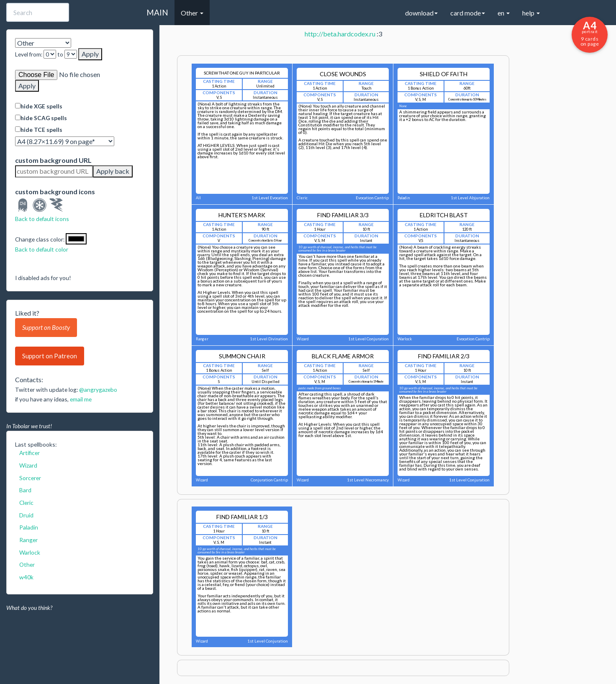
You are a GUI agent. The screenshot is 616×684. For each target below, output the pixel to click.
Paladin (29, 527)
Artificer (30, 453)
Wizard (28, 465)
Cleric (26, 503)
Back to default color (42, 249)
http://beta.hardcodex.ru (340, 34)
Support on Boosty (46, 327)
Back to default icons (42, 219)
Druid (26, 515)
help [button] (531, 13)
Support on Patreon (50, 356)
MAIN (157, 12)
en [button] (504, 13)
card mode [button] (468, 13)
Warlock (30, 552)
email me (81, 399)
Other (27, 564)
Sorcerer (30, 478)
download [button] (421, 13)
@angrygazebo (98, 390)
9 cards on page (590, 33)
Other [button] (192, 13)
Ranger (28, 540)
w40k (26, 577)
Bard (25, 490)
